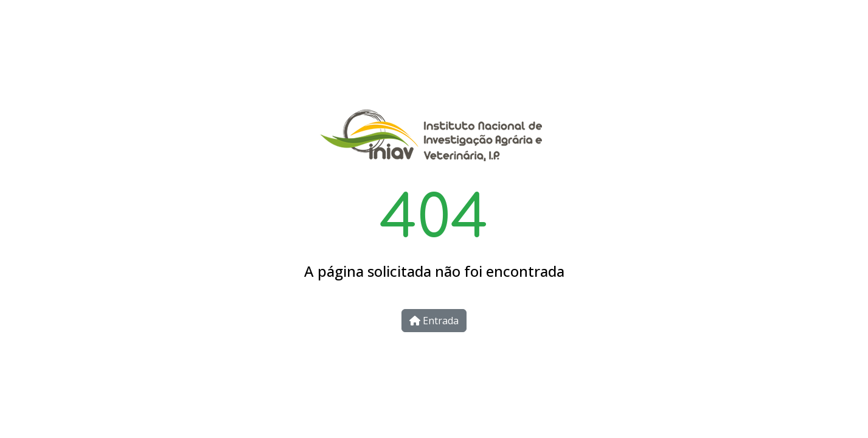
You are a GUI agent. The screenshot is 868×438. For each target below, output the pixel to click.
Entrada (434, 321)
